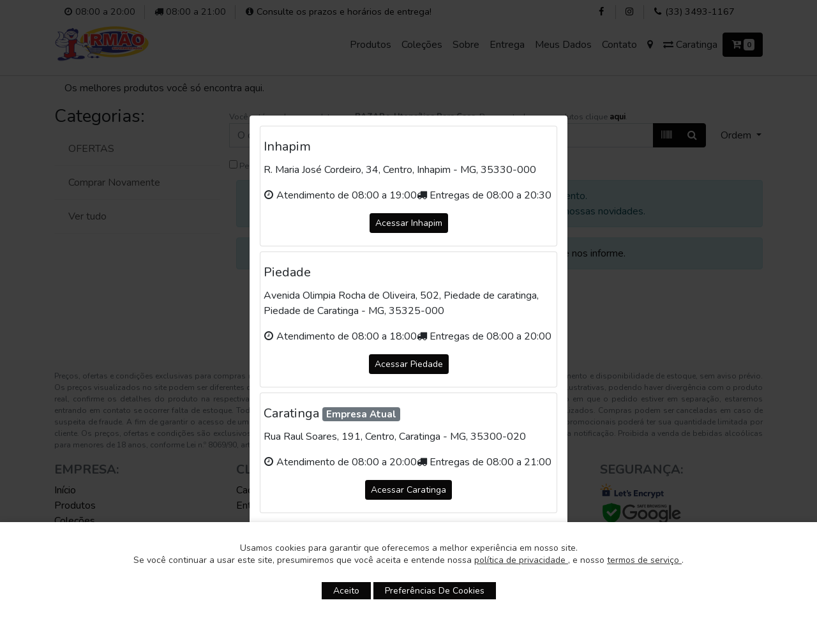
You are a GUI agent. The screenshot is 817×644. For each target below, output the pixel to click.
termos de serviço (644, 560)
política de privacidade (521, 560)
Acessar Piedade (409, 364)
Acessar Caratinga (408, 490)
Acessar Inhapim (409, 223)
